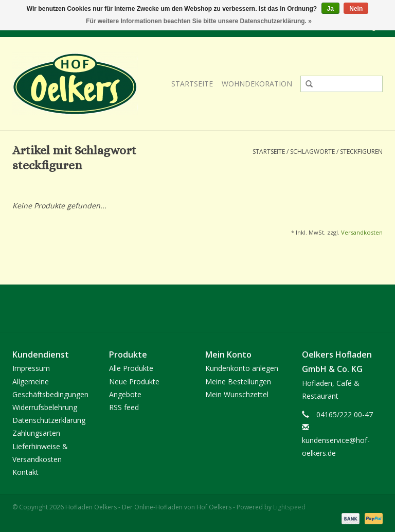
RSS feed (124, 407)
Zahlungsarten (36, 433)
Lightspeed (289, 507)
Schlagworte (312, 152)
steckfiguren (361, 152)
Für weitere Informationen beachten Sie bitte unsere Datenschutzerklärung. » (199, 21)
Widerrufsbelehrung (45, 407)
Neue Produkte (134, 382)
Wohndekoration (257, 84)
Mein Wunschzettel (237, 394)
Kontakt (25, 472)
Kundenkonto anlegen (242, 368)
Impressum (31, 368)
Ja (330, 9)
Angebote (125, 394)
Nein (356, 9)
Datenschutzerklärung (49, 420)
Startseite (192, 84)
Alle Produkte (131, 368)
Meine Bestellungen (238, 382)
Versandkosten (362, 232)
